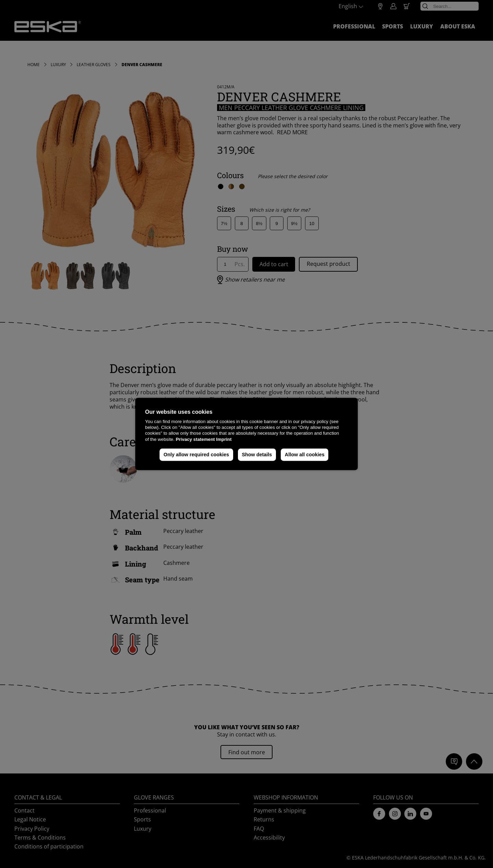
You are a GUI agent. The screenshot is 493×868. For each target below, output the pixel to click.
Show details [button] (257, 455)
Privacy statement (195, 439)
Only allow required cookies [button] (196, 455)
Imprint (224, 439)
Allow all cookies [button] (305, 455)
